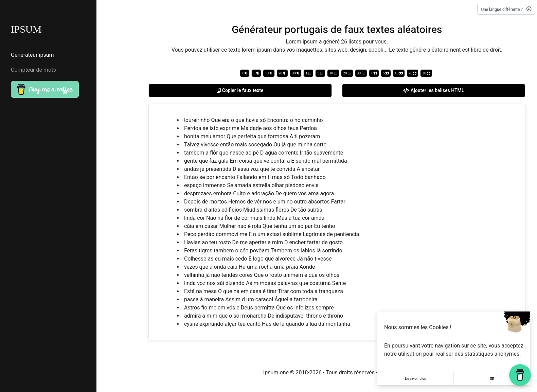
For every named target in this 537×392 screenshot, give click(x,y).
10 (269, 73)
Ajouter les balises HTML (434, 90)
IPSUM (26, 29)
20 (282, 73)
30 (296, 73)
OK (492, 379)
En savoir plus (415, 379)
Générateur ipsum (32, 55)
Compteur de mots (33, 70)
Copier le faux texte (240, 90)
